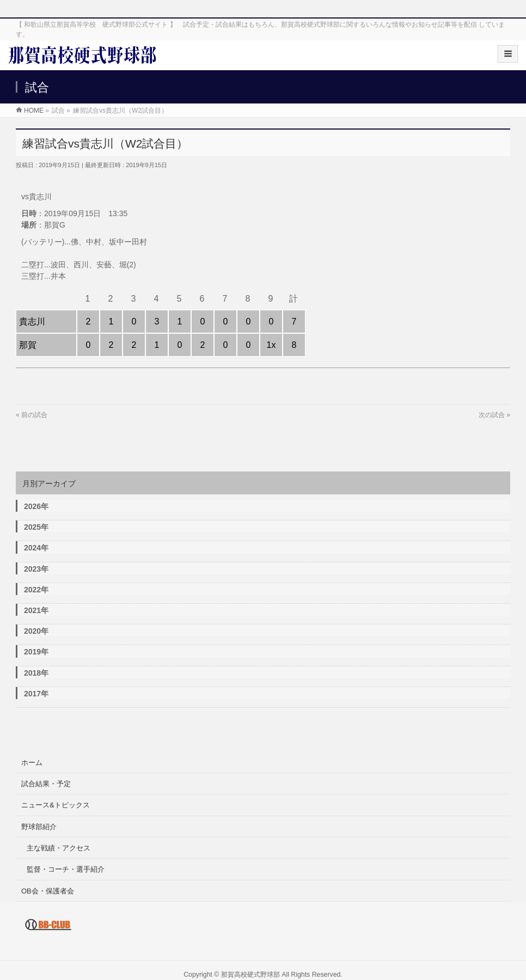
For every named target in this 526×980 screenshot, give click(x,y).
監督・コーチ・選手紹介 (66, 869)
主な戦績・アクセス (59, 848)
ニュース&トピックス (56, 805)
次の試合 (492, 415)
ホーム (32, 762)
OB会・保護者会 (48, 891)
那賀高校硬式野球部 (250, 975)
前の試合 (34, 415)
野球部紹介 (39, 827)
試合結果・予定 (46, 784)
